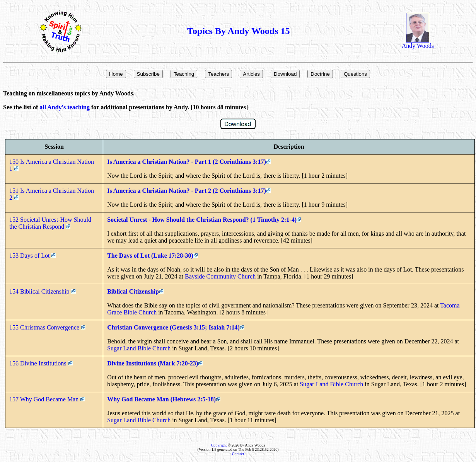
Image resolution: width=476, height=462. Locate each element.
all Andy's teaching (65, 107)
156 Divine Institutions (41, 363)
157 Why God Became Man (47, 399)
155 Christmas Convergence (47, 327)
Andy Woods (418, 43)
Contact (238, 454)
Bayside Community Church (220, 276)
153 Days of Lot (32, 256)
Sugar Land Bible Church (139, 348)
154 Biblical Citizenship (43, 291)
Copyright (219, 445)
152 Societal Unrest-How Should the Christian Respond (50, 223)
